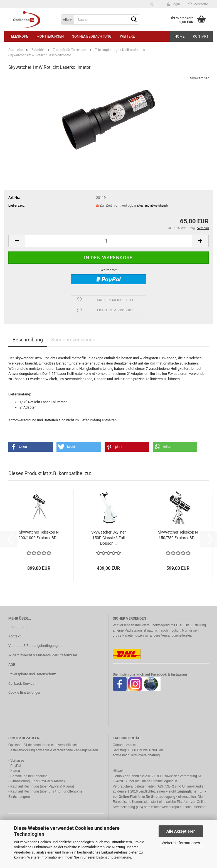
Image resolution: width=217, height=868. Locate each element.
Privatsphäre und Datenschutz (32, 674)
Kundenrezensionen (73, 340)
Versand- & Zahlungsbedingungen (35, 646)
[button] (154, 4)
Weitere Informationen (181, 843)
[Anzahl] (108, 241)
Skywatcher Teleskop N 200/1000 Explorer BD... (39, 535)
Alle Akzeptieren (181, 831)
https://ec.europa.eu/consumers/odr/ (181, 807)
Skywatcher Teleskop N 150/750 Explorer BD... (178, 535)
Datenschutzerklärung (114, 857)
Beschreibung (28, 340)
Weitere (127, 36)
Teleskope (19, 36)
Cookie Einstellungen (25, 692)
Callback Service (21, 684)
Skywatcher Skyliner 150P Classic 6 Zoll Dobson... (108, 538)
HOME (179, 36)
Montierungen (50, 36)
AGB (12, 665)
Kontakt (201, 36)
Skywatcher (199, 78)
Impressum (17, 627)
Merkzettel (198, 4)
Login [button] (173, 4)
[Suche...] (67, 19)
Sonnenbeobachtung (92, 36)
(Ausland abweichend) (152, 206)
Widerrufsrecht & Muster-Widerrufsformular (43, 655)
